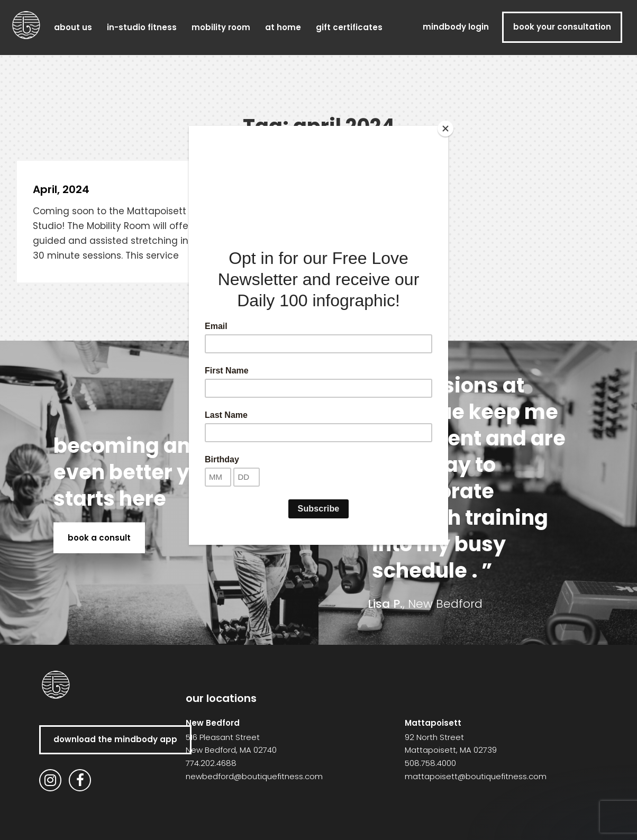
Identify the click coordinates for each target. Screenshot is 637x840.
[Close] (445, 129)
